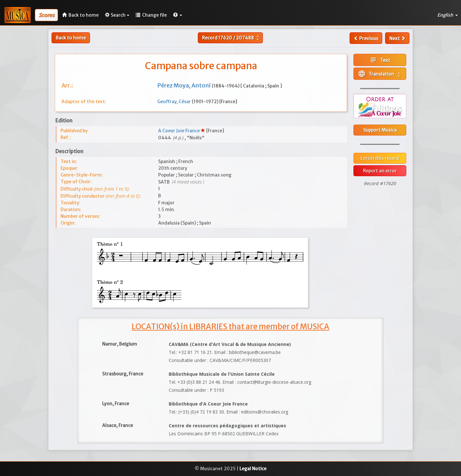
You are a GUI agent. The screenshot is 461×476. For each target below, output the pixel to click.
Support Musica (380, 130)
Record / (231, 38)
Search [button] (117, 15)
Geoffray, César (174, 102)
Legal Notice (253, 469)
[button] (178, 15)
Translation (380, 74)
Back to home (71, 38)
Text (380, 60)
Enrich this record (380, 158)
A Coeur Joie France (179, 131)
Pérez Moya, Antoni (184, 85)
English (448, 15)
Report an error (380, 171)
